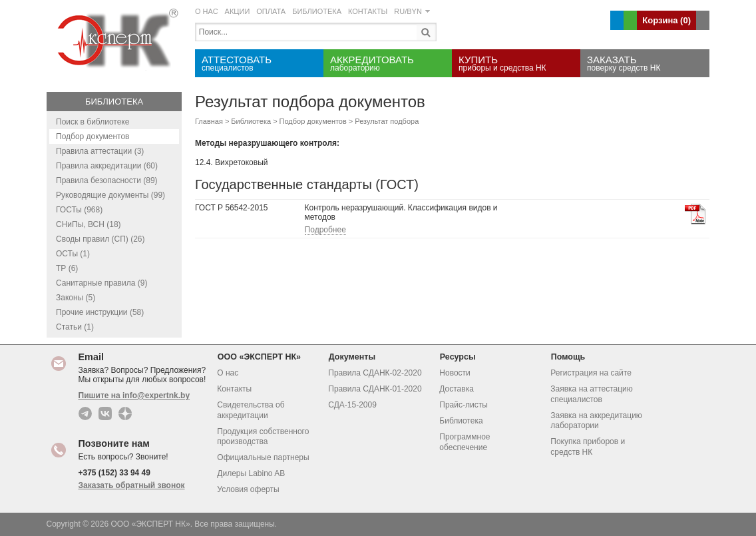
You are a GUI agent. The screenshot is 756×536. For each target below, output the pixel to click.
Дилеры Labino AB (251, 473)
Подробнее (325, 230)
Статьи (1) (75, 327)
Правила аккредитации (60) (107, 166)
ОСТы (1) (73, 254)
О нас (228, 373)
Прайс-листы (464, 405)
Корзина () (666, 20)
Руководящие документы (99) (110, 195)
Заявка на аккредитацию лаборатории (596, 421)
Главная (209, 121)
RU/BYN (412, 11)
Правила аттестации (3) (100, 151)
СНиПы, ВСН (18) (89, 224)
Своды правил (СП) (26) (100, 239)
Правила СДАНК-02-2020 (375, 373)
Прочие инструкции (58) (100, 312)
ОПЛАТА (271, 11)
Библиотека (114, 102)
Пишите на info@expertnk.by (134, 396)
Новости (455, 373)
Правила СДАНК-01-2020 (375, 389)
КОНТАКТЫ (368, 11)
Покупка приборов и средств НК (588, 447)
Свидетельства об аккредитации (251, 410)
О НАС (207, 11)
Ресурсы (462, 357)
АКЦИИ (238, 11)
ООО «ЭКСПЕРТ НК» (263, 357)
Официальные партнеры (263, 457)
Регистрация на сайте (591, 373)
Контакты (234, 389)
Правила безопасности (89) (107, 180)
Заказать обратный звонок (132, 485)
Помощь (572, 357)
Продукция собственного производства (263, 437)
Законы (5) (76, 298)
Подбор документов (93, 136)
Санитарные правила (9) (101, 283)
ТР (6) (67, 268)
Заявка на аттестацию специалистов (592, 394)
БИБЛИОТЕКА (317, 11)
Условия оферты (248, 489)
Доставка (457, 389)
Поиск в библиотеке (93, 122)
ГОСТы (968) (79, 210)
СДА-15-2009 (352, 405)
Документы (356, 357)
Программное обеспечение (465, 442)
